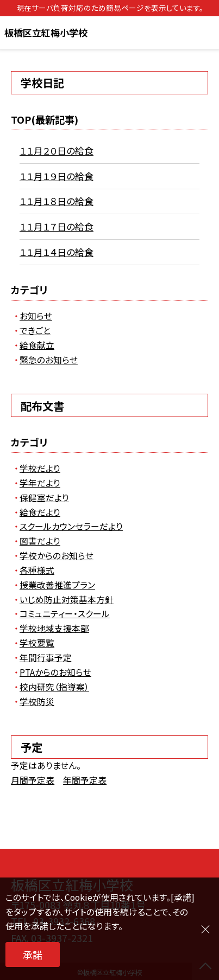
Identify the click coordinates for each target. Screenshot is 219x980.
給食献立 (37, 345)
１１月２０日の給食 (57, 150)
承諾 (33, 955)
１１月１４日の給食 (57, 252)
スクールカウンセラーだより (71, 526)
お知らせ (36, 316)
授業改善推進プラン (57, 585)
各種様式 (37, 570)
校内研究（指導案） (54, 687)
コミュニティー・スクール (65, 614)
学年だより (40, 483)
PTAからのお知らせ (55, 672)
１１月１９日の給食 (57, 176)
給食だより (40, 512)
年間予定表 (85, 780)
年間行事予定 (46, 658)
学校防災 (37, 702)
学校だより (40, 468)
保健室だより (44, 498)
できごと (35, 331)
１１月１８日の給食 (57, 201)
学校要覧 (37, 643)
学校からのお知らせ (57, 556)
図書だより (40, 541)
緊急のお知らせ (49, 360)
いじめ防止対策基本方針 (67, 600)
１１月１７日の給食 (57, 226)
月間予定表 (33, 780)
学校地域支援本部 (54, 628)
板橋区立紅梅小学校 (46, 32)
